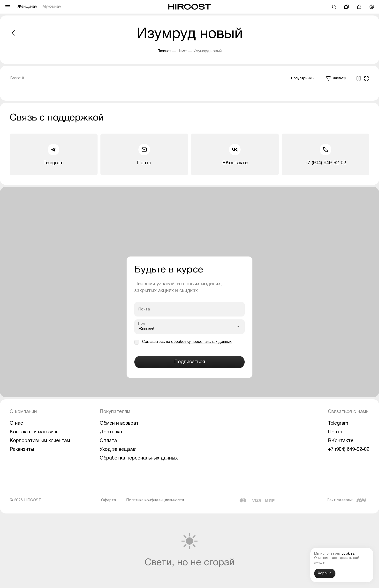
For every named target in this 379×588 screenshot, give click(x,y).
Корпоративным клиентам (40, 441)
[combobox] (304, 79)
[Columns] (359, 78)
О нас (16, 423)
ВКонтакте (235, 155)
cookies (348, 554)
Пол (141, 324)
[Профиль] (372, 7)
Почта (144, 155)
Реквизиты (22, 450)
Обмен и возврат (119, 423)
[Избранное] (347, 7)
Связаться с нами (348, 412)
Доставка (111, 432)
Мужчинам (52, 7)
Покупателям (115, 412)
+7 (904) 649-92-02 (325, 155)
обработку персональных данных (201, 342)
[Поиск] (334, 7)
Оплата (108, 441)
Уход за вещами (118, 450)
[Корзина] (359, 7)
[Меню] (8, 7)
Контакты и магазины (35, 432)
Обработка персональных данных (139, 458)
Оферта (109, 500)
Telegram (53, 155)
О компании (23, 412)
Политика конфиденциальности (155, 500)
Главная (164, 51)
